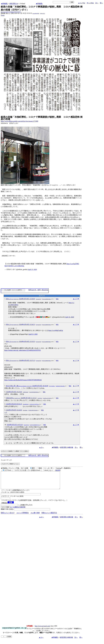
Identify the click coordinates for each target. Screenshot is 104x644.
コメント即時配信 (23, 516)
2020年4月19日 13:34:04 (27, 299)
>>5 (6, 412)
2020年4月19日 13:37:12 (27, 360)
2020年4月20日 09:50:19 (14, 404)
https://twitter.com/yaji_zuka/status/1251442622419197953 (23, 350)
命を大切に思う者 (19, 386)
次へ (97, 3)
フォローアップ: (6, 460)
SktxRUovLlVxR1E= (47, 398)
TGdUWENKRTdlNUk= (34, 392)
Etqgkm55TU (39, 299)
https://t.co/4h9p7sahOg (56, 330)
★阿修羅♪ (4, 4)
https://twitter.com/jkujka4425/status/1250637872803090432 (23, 380)
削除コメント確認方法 (49, 516)
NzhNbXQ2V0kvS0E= (60, 386)
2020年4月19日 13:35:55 (27, 342)
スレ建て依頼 (35, 516)
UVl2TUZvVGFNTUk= (34, 404)
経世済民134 (14, 4)
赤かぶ (12, 299)
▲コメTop (82, 3)
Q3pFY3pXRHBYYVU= (35, 425)
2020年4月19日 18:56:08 (40, 386)
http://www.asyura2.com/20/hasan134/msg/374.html (11, 12)
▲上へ (41, 447)
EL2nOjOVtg (26, 425)
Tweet (3, 15)
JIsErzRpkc (25, 410)
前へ (101, 3)
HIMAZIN (13, 398)
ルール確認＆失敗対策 (18, 510)
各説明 (58, 470)
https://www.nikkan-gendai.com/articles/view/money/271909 (19, 121)
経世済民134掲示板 (67, 447)
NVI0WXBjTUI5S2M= (33, 410)
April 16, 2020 (69, 317)
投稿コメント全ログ (8, 516)
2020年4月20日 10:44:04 (14, 410)
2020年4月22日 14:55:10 (15, 425)
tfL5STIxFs (40, 398)
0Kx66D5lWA (26, 404)
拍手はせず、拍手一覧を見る (38, 290)
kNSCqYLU (43, 13)
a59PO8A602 (26, 392)
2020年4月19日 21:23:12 (29, 398)
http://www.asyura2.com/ (42, 629)
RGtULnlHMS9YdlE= (47, 299)
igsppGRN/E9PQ (36, 13)
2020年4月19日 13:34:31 (27, 324)
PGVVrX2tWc (52, 386)
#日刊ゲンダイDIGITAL (16, 266)
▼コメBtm (90, 3)
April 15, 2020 (32, 269)
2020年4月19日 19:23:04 (14, 392)
